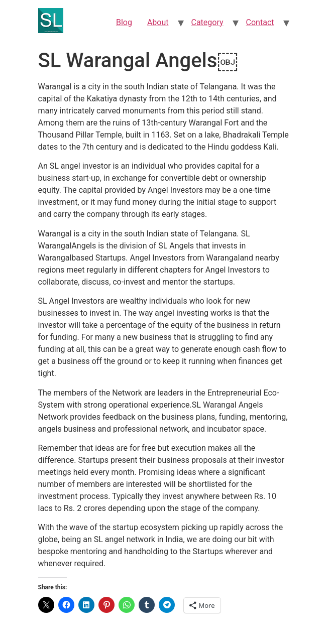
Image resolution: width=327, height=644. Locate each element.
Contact (260, 22)
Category (207, 22)
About (158, 22)
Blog (124, 22)
